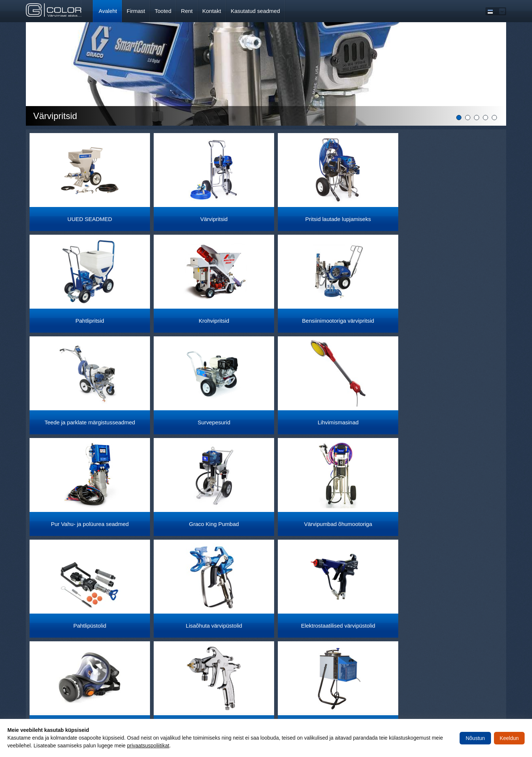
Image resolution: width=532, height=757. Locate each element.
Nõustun (475, 738)
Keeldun (509, 738)
